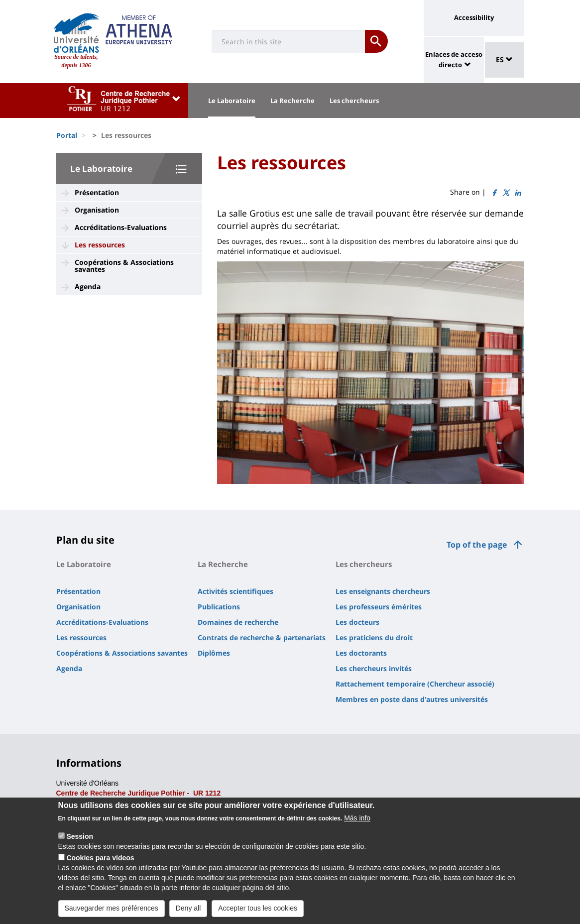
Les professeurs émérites (379, 607)
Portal (67, 135)
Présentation (97, 192)
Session (80, 843)
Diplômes (214, 653)
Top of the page (477, 545)
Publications (219, 607)
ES (504, 59)
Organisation (97, 210)
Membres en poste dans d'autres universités (412, 699)
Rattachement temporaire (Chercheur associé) (415, 684)
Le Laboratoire (232, 101)
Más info (357, 825)
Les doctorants (361, 653)
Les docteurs (357, 622)
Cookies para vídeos (100, 865)
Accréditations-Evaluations (121, 227)
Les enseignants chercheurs (383, 591)
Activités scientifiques (235, 591)
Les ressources (100, 245)
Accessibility (474, 17)
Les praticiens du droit (374, 637)
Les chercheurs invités (374, 668)
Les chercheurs (354, 101)
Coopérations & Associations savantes (124, 266)
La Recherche (292, 101)
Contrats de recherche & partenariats (262, 637)
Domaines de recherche (238, 622)
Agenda (88, 287)
